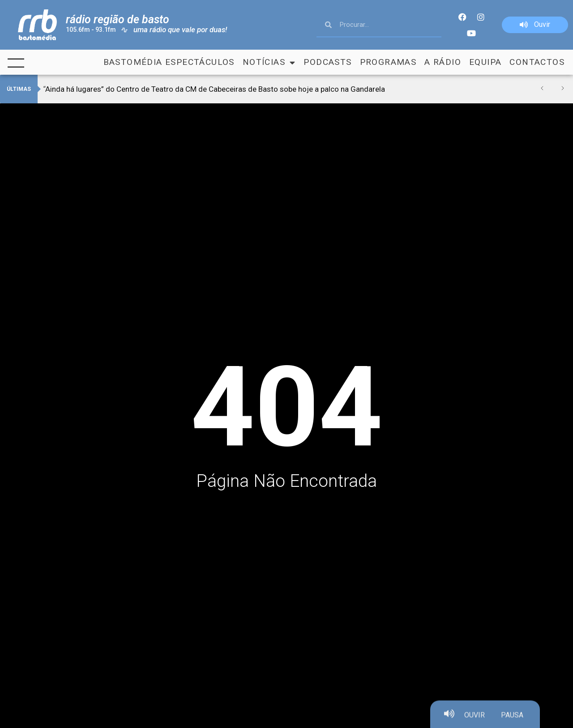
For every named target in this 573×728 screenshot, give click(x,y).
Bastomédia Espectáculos (169, 62)
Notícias (269, 62)
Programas (388, 62)
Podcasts (327, 62)
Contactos (537, 62)
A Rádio (443, 62)
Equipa (485, 62)
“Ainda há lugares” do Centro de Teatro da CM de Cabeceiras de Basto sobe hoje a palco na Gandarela (214, 89)
